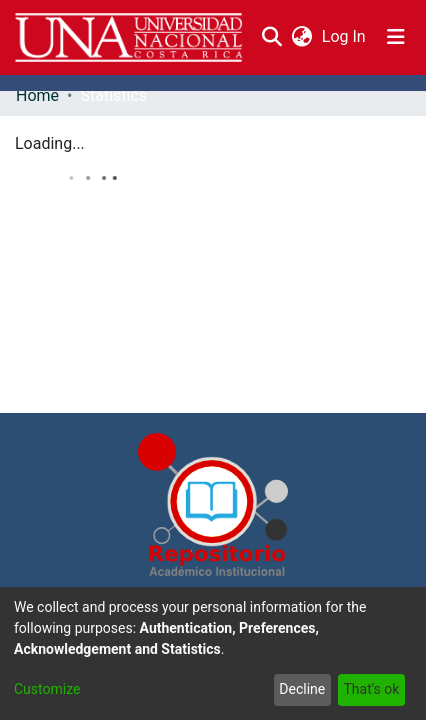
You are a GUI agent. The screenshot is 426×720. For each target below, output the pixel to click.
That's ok (371, 689)
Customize (47, 689)
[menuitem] (301, 37)
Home (37, 95)
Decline (302, 689)
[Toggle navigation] (396, 37)
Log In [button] (345, 36)
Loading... (50, 143)
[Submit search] (271, 37)
